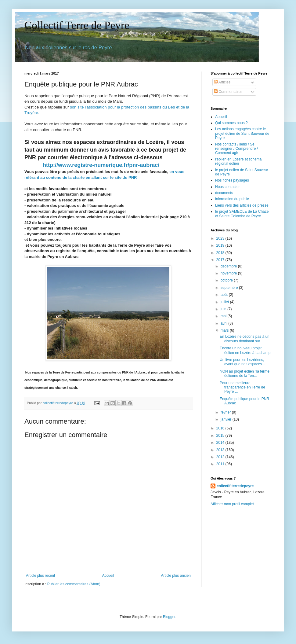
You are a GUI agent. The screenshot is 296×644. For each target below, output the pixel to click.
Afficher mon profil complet (232, 504)
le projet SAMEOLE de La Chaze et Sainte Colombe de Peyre (242, 214)
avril (224, 323)
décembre (229, 266)
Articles (222, 82)
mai (224, 316)
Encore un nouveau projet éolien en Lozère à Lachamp (245, 350)
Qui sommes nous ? (231, 123)
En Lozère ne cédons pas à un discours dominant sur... (245, 339)
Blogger (169, 617)
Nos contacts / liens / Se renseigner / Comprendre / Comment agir (236, 149)
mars (225, 330)
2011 (221, 464)
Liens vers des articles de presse (242, 205)
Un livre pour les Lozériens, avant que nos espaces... (242, 362)
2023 (221, 238)
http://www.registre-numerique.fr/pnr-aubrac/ (101, 165)
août (225, 295)
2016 (221, 428)
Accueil (108, 576)
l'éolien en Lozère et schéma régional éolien (238, 161)
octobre (227, 280)
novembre (229, 273)
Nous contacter (227, 187)
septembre (230, 288)
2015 (221, 436)
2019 (221, 245)
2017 (221, 260)
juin (224, 309)
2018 (221, 253)
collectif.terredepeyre (235, 486)
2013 (221, 450)
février (226, 412)
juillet (225, 302)
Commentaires (228, 92)
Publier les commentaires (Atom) (74, 584)
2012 (221, 457)
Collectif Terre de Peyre (77, 25)
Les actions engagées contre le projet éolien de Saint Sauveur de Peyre (242, 133)
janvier (227, 419)
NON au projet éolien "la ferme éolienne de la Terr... (245, 374)
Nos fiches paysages (232, 180)
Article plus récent (40, 576)
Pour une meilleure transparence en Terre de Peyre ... (242, 387)
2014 (221, 443)
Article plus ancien (176, 576)
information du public (232, 199)
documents (224, 193)
